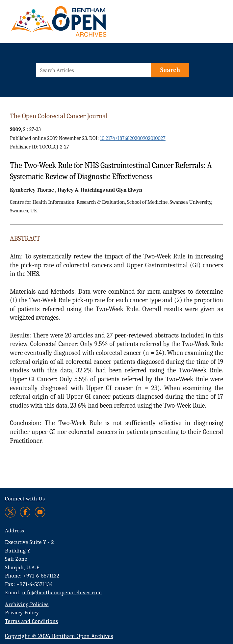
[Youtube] (40, 512)
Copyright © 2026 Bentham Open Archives (59, 636)
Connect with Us (25, 499)
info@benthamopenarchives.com (62, 592)
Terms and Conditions (31, 621)
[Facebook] (25, 512)
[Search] (170, 70)
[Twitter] (11, 512)
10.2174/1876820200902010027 (132, 138)
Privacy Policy (22, 613)
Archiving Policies (27, 604)
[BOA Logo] (78, 24)
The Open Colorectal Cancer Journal (59, 116)
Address (15, 531)
